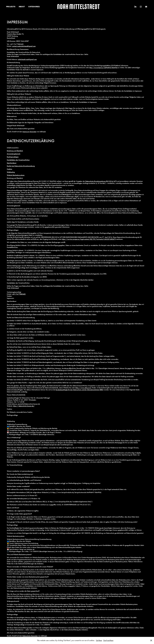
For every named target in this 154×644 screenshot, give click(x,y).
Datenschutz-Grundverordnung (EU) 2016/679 (101, 181)
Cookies (9, 169)
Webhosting (11, 172)
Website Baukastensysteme (16, 175)
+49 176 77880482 (19, 294)
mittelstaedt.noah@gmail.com (27, 59)
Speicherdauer (12, 163)
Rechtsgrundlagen (13, 157)
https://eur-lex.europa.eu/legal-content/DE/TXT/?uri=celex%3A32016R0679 (89, 239)
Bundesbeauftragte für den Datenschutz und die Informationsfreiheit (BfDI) (79, 390)
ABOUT (22, 7)
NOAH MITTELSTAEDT (78, 7)
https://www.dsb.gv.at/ (83, 388)
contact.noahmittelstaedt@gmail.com (24, 46)
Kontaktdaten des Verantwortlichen (18, 160)
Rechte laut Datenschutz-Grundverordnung (21, 166)
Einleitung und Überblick (15, 151)
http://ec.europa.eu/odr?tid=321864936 (103, 68)
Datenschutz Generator (30, 636)
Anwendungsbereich (14, 154)
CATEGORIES (34, 7)
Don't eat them (108, 640)
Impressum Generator (29, 132)
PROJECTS (11, 7)
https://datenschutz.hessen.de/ (24, 406)
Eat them (99, 640)
